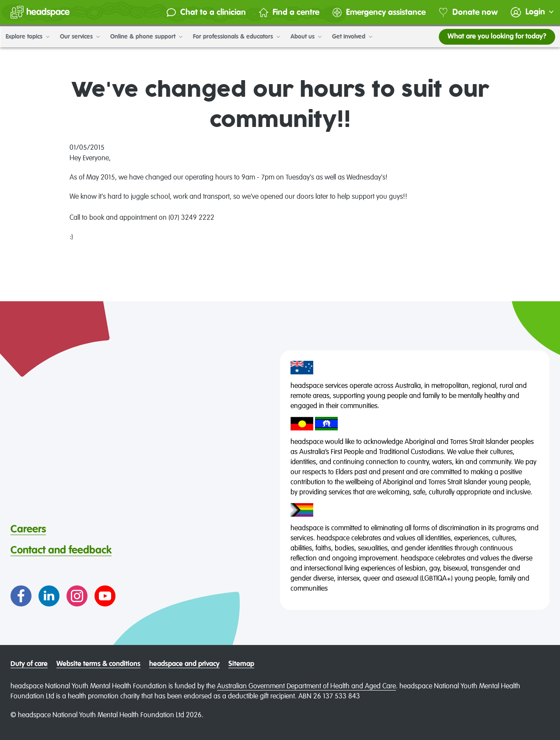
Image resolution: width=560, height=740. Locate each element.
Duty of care (29, 664)
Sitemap (241, 664)
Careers (28, 529)
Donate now (467, 12)
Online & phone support (146, 37)
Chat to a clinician (205, 12)
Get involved (352, 37)
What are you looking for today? (497, 37)
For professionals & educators (236, 37)
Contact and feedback (61, 550)
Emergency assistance (378, 12)
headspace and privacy (184, 664)
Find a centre (288, 12)
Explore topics (27, 37)
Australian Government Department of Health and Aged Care (306, 687)
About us (306, 37)
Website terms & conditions (98, 664)
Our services (79, 37)
